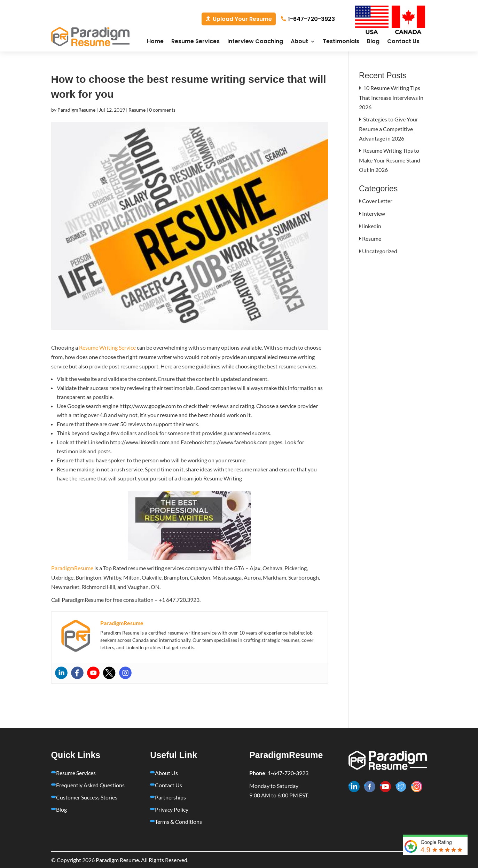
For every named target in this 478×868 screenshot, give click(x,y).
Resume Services (195, 42)
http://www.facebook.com (237, 442)
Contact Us (403, 42)
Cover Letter (377, 201)
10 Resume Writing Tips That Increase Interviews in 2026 (391, 97)
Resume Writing (223, 478)
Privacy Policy (172, 809)
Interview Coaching (255, 42)
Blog (373, 42)
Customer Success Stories (87, 797)
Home (155, 42)
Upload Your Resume (242, 19)
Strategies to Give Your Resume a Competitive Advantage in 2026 (389, 129)
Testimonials (341, 42)
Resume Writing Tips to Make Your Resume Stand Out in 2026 (390, 160)
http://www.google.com (148, 406)
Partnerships (170, 797)
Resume (137, 110)
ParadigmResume (76, 110)
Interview (374, 213)
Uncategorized (380, 251)
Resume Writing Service (107, 347)
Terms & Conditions (178, 822)
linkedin (372, 226)
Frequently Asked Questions (90, 785)
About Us (166, 773)
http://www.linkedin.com (140, 442)
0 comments (162, 110)
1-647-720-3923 (311, 19)
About (299, 42)
